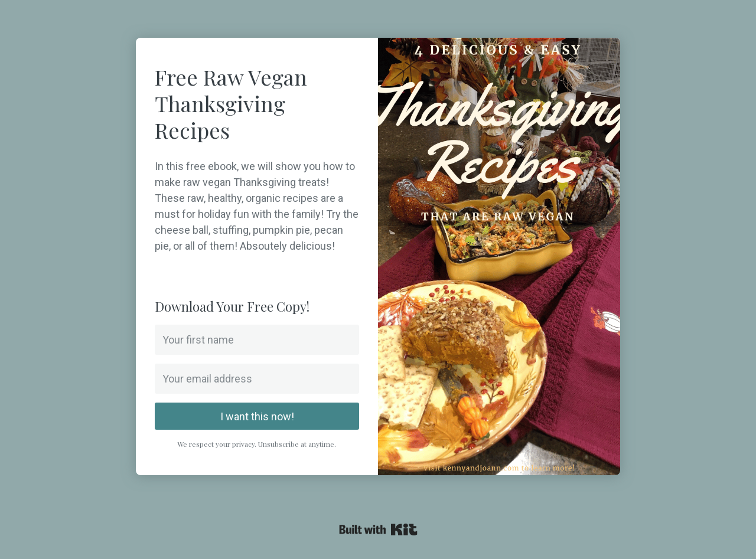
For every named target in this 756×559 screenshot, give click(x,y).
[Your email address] (257, 379)
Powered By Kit (378, 529)
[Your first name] (257, 340)
